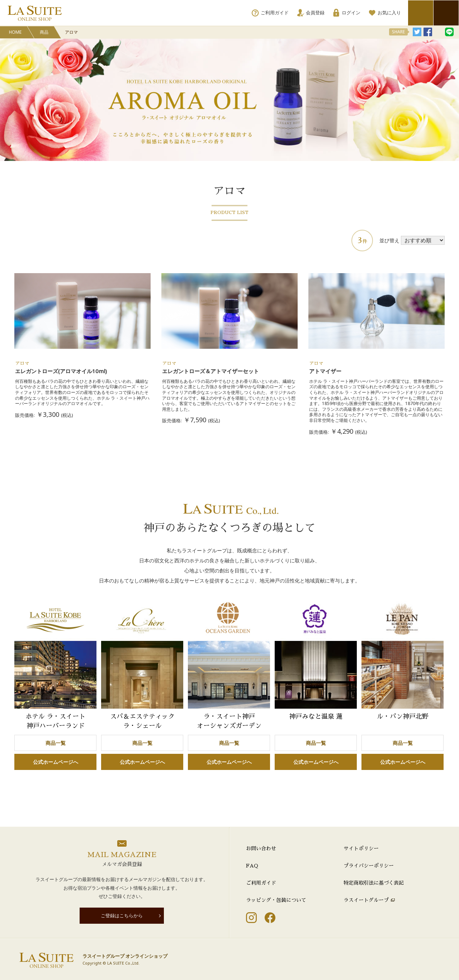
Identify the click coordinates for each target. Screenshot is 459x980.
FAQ (252, 866)
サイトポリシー (361, 848)
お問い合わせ (261, 848)
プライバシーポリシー (369, 866)
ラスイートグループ (366, 900)
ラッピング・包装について (276, 900)
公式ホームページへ (56, 762)
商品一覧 (56, 743)
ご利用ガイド (261, 883)
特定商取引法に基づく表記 (374, 883)
